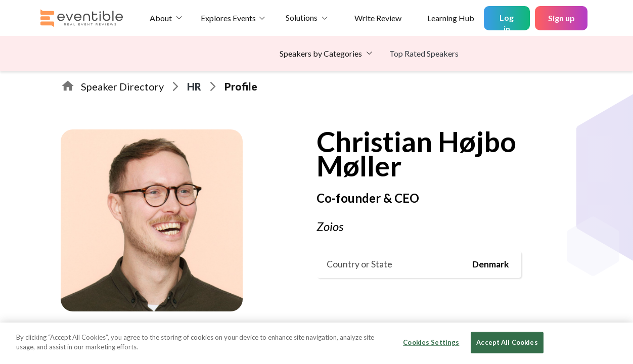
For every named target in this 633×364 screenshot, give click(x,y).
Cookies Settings (431, 342)
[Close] (617, 342)
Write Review (378, 18)
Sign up (561, 18)
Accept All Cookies (507, 342)
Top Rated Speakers (424, 53)
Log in (507, 21)
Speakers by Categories (321, 53)
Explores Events (228, 18)
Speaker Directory (122, 86)
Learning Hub (451, 18)
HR (194, 86)
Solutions (302, 17)
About (161, 18)
